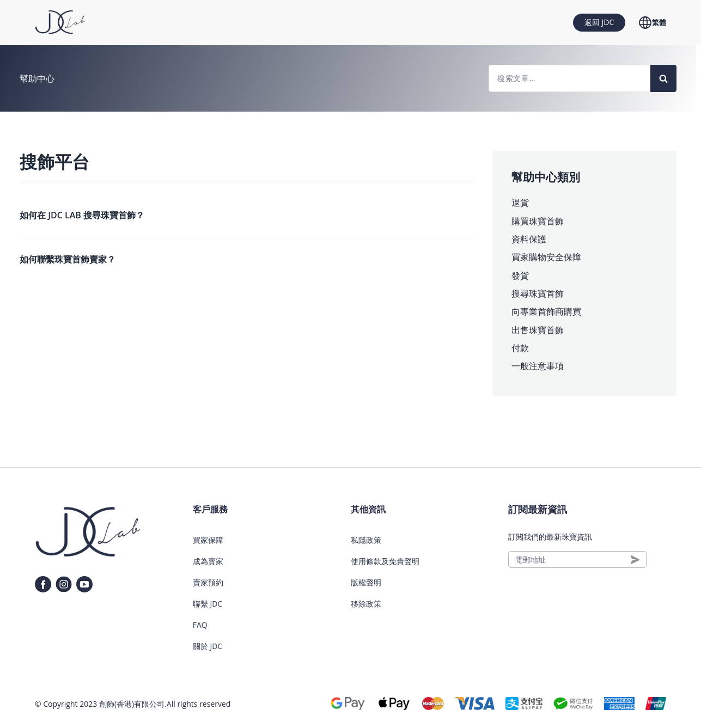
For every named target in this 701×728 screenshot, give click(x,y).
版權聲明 (366, 582)
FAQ (200, 625)
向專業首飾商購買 (546, 311)
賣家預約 (208, 582)
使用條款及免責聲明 (385, 561)
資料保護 (529, 239)
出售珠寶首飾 (538, 330)
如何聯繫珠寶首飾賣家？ (68, 259)
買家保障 (208, 540)
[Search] (663, 78)
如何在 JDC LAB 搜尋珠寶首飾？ (82, 215)
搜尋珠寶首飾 (538, 293)
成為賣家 (208, 561)
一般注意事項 (538, 366)
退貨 (520, 203)
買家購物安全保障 (546, 257)
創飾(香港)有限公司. (133, 704)
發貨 (520, 276)
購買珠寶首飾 (538, 221)
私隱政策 (366, 540)
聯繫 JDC (208, 604)
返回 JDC (599, 22)
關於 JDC (208, 646)
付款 (520, 348)
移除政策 (366, 604)
